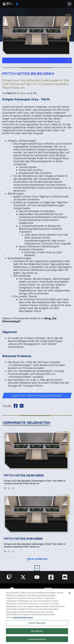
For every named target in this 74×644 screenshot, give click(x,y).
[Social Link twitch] (9, 577)
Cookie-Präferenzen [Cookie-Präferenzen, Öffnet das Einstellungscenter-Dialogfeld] (37, 626)
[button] (8, 4)
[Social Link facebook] (51, 577)
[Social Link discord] (65, 577)
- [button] (37, 60)
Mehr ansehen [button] (37, 559)
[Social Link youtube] (37, 577)
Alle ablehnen (37, 634)
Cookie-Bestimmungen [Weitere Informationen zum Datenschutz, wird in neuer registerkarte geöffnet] (23, 621)
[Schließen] (70, 596)
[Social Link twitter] (23, 577)
